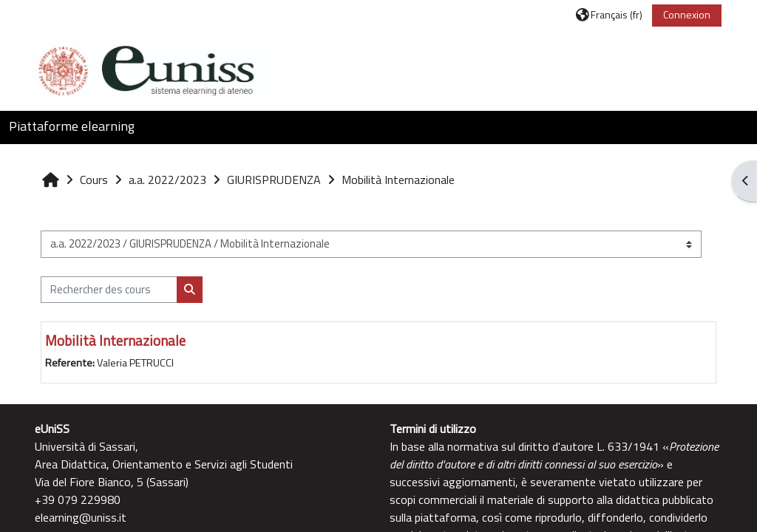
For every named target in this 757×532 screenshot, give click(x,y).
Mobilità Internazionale (115, 340)
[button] (609, 14)
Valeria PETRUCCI (135, 363)
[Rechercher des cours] (109, 290)
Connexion (687, 14)
